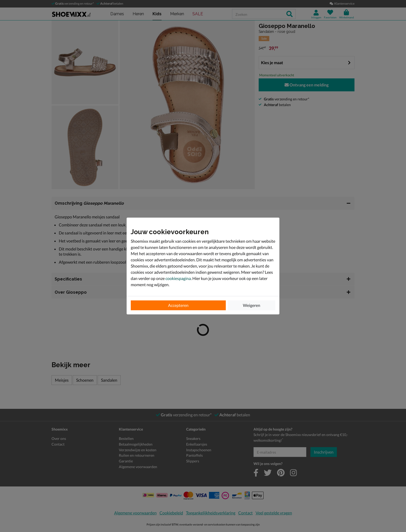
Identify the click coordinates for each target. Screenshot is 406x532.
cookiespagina (178, 278)
